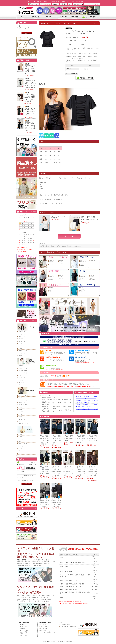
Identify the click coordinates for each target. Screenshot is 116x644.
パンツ (21, 346)
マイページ (43, 625)
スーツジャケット (24, 400)
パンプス (21, 421)
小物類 (21, 348)
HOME (22, 625)
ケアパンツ (22, 446)
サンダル (21, 382)
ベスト (21, 398)
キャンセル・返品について (48, 632)
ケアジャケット (23, 444)
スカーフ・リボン (24, 351)
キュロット (22, 414)
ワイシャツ (83, 275)
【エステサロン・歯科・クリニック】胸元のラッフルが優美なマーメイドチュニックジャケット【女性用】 (92, 471)
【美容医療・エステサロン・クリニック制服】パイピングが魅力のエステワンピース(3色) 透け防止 (30, 84)
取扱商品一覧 (24, 627)
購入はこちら (69, 236)
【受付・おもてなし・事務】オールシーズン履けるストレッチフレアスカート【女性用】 (92, 439)
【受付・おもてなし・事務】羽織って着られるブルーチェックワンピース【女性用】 (80, 439)
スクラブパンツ (23, 368)
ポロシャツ (22, 434)
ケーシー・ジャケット (85, 262)
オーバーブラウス (24, 395)
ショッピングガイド (25, 630)
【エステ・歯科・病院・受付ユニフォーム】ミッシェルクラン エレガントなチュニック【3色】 (30, 112)
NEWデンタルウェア (85, 267)
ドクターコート (23, 371)
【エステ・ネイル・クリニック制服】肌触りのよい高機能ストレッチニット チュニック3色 (30, 98)
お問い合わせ (24, 634)
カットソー (22, 339)
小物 (91, 278)
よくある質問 (24, 636)
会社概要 (22, 628)
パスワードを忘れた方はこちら (25, 481)
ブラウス (21, 417)
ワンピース (22, 334)
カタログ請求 (24, 632)
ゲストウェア (22, 353)
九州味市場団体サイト (67, 625)
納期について (44, 630)
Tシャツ (21, 437)
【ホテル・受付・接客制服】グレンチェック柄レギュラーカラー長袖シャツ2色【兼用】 (56, 503)
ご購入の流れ (44, 627)
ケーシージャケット (24, 373)
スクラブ (21, 366)
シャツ (21, 441)
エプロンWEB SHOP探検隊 (68, 627)
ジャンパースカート (24, 405)
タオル (21, 355)
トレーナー (22, 439)
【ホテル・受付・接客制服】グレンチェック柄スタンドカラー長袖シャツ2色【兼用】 (45, 503)
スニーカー (22, 385)
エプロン (21, 344)
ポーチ (21, 453)
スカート (21, 410)
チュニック (22, 332)
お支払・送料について (46, 628)
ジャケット (22, 336)
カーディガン (22, 341)
